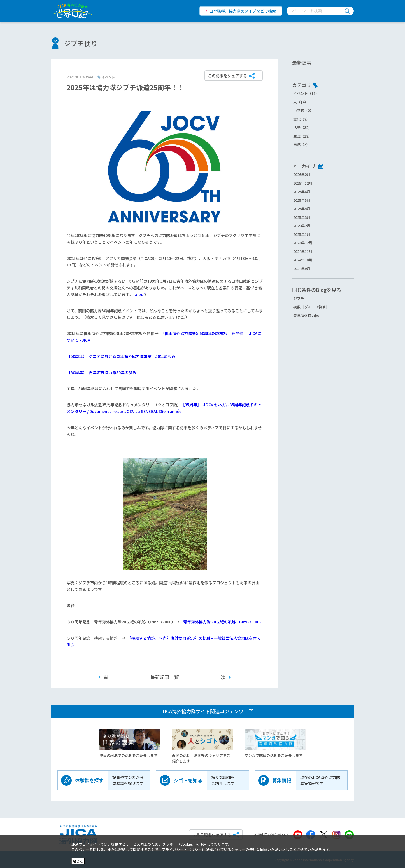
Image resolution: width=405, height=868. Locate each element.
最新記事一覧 (165, 677)
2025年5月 (302, 200)
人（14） (301, 102)
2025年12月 (303, 183)
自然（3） (302, 145)
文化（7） (302, 119)
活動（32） (302, 127)
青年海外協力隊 (306, 315)
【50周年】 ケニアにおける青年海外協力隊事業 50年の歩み (121, 356)
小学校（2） (303, 110)
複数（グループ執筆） (311, 307)
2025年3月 (302, 217)
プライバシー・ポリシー (182, 849)
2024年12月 (303, 243)
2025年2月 (302, 226)
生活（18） (302, 136)
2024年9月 (302, 268)
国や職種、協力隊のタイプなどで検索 (243, 11)
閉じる (78, 861)
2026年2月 (302, 174)
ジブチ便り (81, 43)
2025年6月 (302, 192)
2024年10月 (303, 260)
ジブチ (299, 298)
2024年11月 (303, 251)
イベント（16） (306, 93)
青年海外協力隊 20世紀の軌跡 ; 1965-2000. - (222, 622)
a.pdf (140, 294)
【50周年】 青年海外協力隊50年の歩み (102, 372)
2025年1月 (302, 234)
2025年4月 (302, 209)
